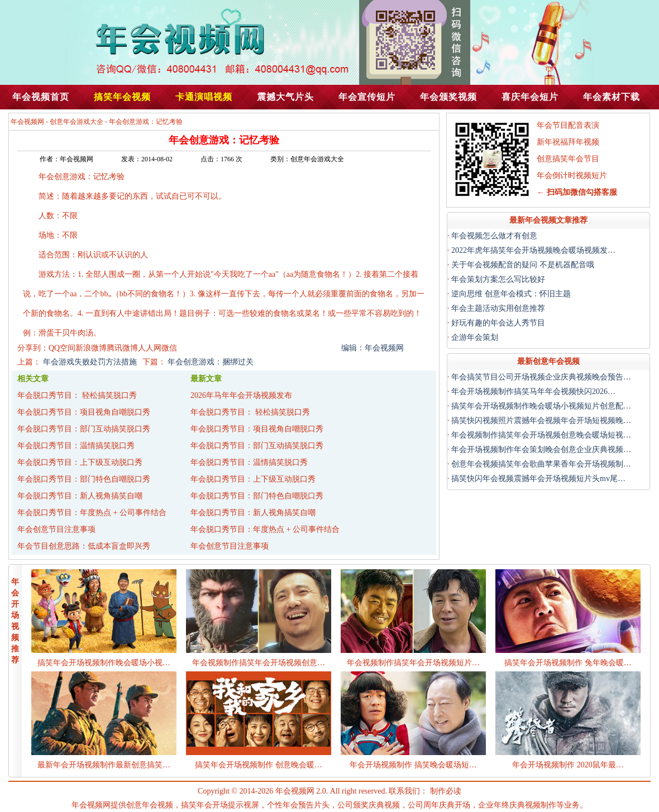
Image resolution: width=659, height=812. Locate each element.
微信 (169, 348)
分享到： (33, 348)
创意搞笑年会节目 (568, 159)
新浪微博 (91, 348)
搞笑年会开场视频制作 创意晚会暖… (259, 765)
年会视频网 (27, 122)
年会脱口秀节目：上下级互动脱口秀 (80, 462)
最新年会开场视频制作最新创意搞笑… (104, 765)
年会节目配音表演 (568, 125)
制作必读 (446, 791)
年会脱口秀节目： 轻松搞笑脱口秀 (77, 395)
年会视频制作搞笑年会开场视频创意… (259, 663)
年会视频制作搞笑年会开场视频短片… (413, 663)
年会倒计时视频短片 (572, 176)
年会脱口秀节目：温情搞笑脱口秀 (76, 446)
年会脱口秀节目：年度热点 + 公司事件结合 (92, 513)
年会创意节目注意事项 (56, 529)
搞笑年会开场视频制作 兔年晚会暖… (568, 663)
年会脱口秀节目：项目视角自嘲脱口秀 (84, 412)
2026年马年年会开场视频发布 (241, 395)
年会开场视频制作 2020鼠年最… (568, 765)
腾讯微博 (122, 348)
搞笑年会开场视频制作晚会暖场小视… (104, 663)
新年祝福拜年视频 (568, 142)
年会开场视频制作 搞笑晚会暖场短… (413, 765)
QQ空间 (62, 348)
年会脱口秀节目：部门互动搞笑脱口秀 (84, 429)
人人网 (150, 348)
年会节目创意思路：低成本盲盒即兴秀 (84, 546)
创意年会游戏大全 (77, 122)
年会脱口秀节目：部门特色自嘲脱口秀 (84, 479)
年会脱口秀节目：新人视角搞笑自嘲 (80, 496)
